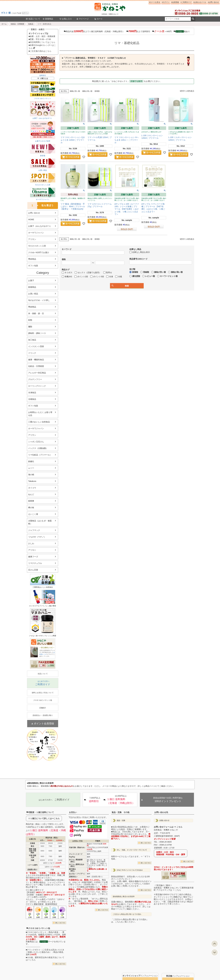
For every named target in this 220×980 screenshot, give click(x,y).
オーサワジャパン (36, 233)
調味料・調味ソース (37, 333)
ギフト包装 (33, 266)
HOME (31, 219)
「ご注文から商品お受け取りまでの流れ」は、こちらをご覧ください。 (130, 921)
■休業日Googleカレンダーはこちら (42, 47)
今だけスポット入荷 (37, 246)
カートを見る (155, 2)
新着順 (97, 91)
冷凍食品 (32, 393)
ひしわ (31, 543)
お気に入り (66, 19)
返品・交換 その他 (121, 812)
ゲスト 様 (6, 13)
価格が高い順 (87, 91)
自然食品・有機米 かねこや (166, 830)
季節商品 (32, 259)
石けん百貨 (33, 570)
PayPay (72, 857)
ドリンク (32, 353)
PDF (43, 665)
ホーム (4, 24)
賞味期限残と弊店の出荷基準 (124, 897)
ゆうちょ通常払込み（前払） (77, 865)
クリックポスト (34, 950)
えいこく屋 (33, 514)
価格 (64, 259)
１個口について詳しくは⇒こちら (45, 818)
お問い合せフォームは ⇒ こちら (168, 827)
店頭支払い (73, 877)
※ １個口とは (43, 78)
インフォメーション (140, 976)
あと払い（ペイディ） (77, 874)
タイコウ (32, 488)
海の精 (31, 475)
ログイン (25, 13)
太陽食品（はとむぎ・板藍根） (40, 522)
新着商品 (48, 19)
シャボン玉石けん (36, 442)
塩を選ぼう (41, 206)
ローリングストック (37, 386)
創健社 (31, 461)
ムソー (31, 468)
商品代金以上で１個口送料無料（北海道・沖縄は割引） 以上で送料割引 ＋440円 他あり (127, 31)
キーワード (67, 249)
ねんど (31, 494)
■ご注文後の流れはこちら (40, 51)
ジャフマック (34, 530)
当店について (33, 19)
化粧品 (31, 24)
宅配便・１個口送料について (40, 812)
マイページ (82, 19)
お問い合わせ (214, 2)
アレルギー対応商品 (37, 373)
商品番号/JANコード (138, 259)
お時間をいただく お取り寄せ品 (40, 414)
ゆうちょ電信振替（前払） (76, 861)
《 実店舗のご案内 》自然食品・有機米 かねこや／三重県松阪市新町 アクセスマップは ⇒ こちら (174, 888)
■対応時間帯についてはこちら (42, 42)
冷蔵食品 (32, 399)
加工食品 (32, 340)
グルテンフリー (35, 379)
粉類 (30, 320)
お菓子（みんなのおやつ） (40, 226)
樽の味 (31, 508)
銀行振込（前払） (72, 870)
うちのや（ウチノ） (37, 537)
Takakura (32, 481)
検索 (193, 19)
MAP (177, 836)
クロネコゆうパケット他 (38, 928)
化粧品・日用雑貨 (17, 24)
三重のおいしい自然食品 (39, 422)
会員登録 (176, 2)
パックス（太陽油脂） (38, 448)
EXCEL (52, 665)
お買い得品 (33, 294)
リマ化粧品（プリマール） (40, 455)
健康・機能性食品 (36, 360)
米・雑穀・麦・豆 (36, 313)
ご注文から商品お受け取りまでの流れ (127, 914)
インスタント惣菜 (36, 346)
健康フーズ (33, 557)
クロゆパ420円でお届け (39, 252)
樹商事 (31, 501)
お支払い (73, 812)
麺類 (30, 327)
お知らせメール (200, 2)
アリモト (32, 550)
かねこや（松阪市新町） (83, 882)
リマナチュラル (35, 563)
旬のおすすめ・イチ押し (39, 300)
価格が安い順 (75, 91)
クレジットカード (76, 854)
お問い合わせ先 (161, 812)
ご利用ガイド (187, 2)
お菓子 (31, 280)
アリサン (32, 239)
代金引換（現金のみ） (77, 847)
